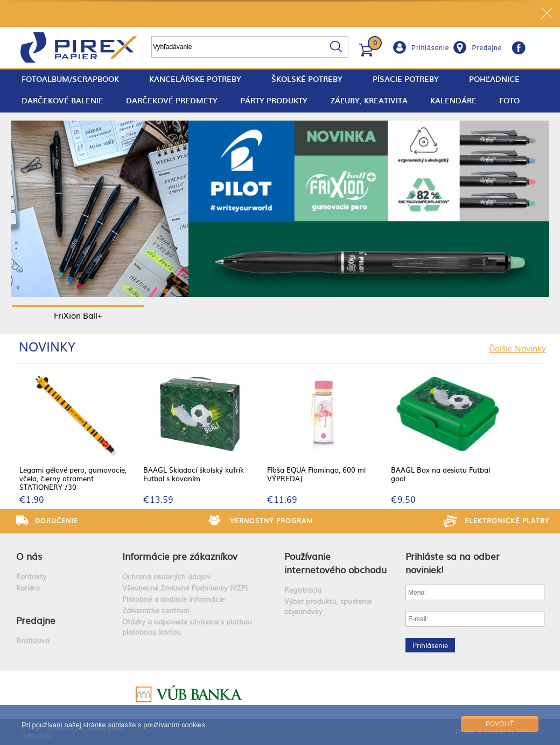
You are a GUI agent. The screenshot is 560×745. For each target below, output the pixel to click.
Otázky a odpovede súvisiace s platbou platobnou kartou (187, 627)
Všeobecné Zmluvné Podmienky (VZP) (185, 588)
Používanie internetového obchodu (335, 563)
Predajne (487, 48)
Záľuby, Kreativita (369, 100)
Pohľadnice (494, 79)
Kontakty (31, 576)
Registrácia (303, 590)
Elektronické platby (507, 521)
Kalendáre (453, 100)
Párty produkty (274, 100)
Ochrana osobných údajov (166, 576)
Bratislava (33, 640)
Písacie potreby (406, 79)
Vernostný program (271, 521)
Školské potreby (307, 79)
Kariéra (28, 588)
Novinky (47, 346)
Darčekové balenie (62, 100)
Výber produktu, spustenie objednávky (328, 606)
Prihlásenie (430, 48)
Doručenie (57, 521)
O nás (29, 556)
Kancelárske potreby (195, 79)
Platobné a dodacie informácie (173, 599)
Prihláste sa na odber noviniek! (453, 563)
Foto (509, 100)
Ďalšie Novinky (517, 348)
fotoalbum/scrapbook (70, 79)
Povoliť (500, 724)
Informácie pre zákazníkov (180, 556)
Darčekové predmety (172, 100)
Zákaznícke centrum (156, 610)
